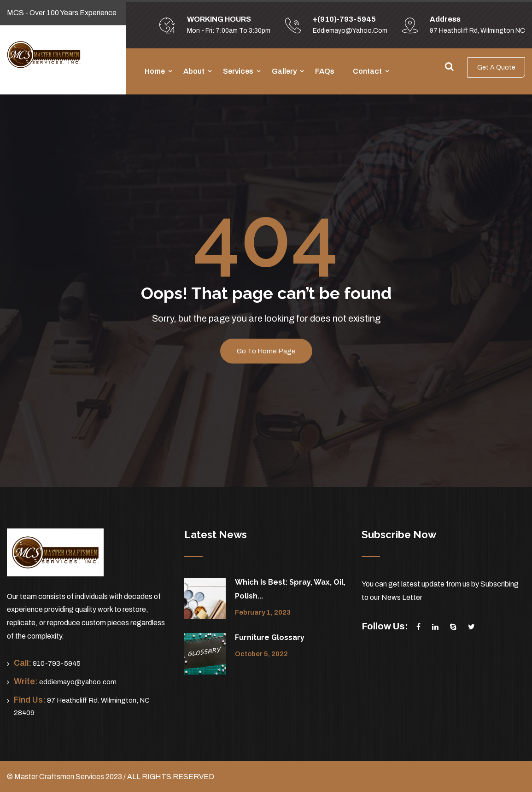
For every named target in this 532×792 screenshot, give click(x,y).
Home (155, 71)
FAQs (325, 71)
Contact (367, 71)
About (194, 71)
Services (238, 71)
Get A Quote (496, 67)
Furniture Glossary (270, 637)
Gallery (284, 71)
